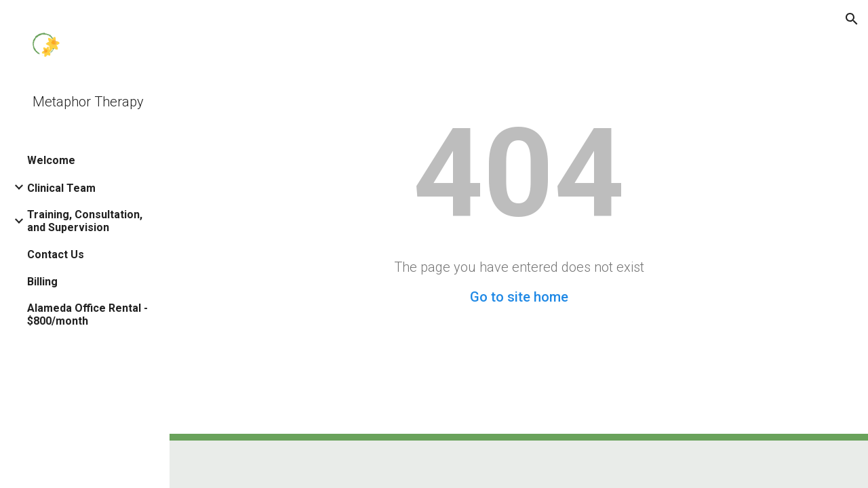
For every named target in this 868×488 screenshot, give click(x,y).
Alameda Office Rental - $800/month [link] (87, 314)
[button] (852, 19)
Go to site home (519, 297)
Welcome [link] (51, 160)
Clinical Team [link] (61, 188)
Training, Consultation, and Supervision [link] (85, 221)
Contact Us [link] (56, 255)
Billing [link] (42, 282)
